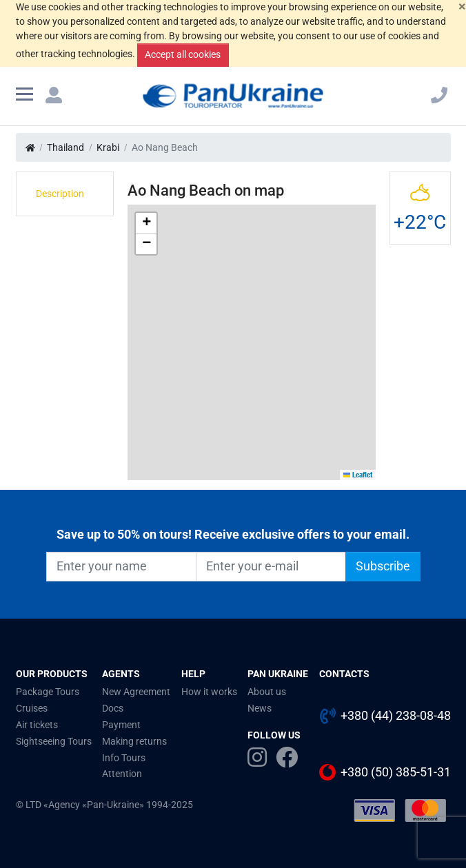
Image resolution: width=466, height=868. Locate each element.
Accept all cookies (183, 54)
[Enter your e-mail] (271, 566)
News (260, 708)
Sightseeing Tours (54, 741)
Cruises (32, 708)
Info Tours (124, 758)
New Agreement (136, 692)
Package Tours (48, 692)
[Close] (462, 7)
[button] (146, 223)
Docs (113, 708)
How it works (209, 692)
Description (60, 194)
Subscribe (383, 566)
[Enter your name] (121, 566)
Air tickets (37, 725)
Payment (121, 725)
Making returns (134, 741)
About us (267, 692)
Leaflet (358, 475)
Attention (122, 774)
